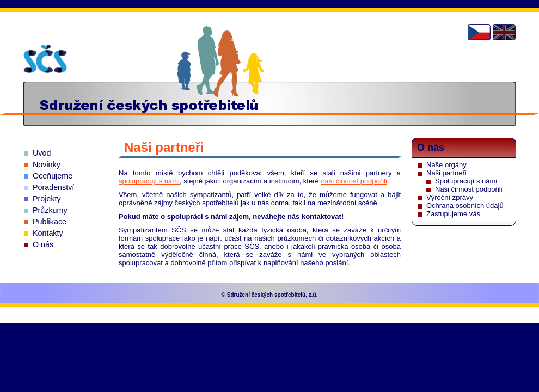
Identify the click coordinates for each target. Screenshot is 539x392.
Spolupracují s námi (466, 181)
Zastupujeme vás (453, 214)
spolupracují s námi (149, 181)
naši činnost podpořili (354, 181)
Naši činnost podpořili (469, 189)
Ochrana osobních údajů (465, 206)
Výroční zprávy (450, 197)
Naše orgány (446, 165)
